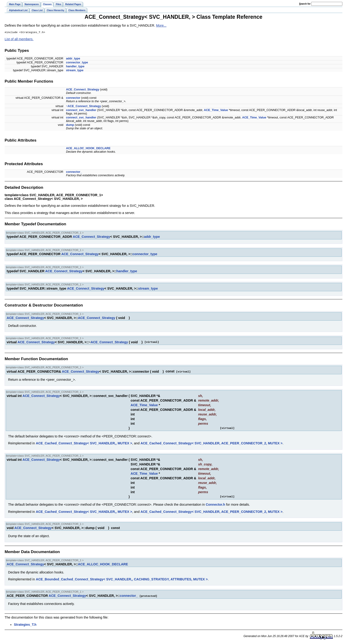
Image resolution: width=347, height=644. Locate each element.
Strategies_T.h (25, 625)
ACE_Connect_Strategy (83, 90)
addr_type (73, 59)
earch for (305, 4)
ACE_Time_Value (216, 110)
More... (161, 25)
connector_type (77, 63)
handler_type (75, 67)
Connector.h (215, 505)
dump (70, 125)
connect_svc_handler (81, 110)
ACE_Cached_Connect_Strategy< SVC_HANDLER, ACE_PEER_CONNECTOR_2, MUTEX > (212, 443)
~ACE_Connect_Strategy (83, 107)
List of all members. (19, 40)
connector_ (74, 172)
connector (73, 98)
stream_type (75, 71)
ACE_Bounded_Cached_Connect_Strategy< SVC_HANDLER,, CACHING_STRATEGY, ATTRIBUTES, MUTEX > (122, 579)
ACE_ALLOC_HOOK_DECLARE (88, 149)
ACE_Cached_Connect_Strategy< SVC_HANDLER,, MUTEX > (84, 443)
